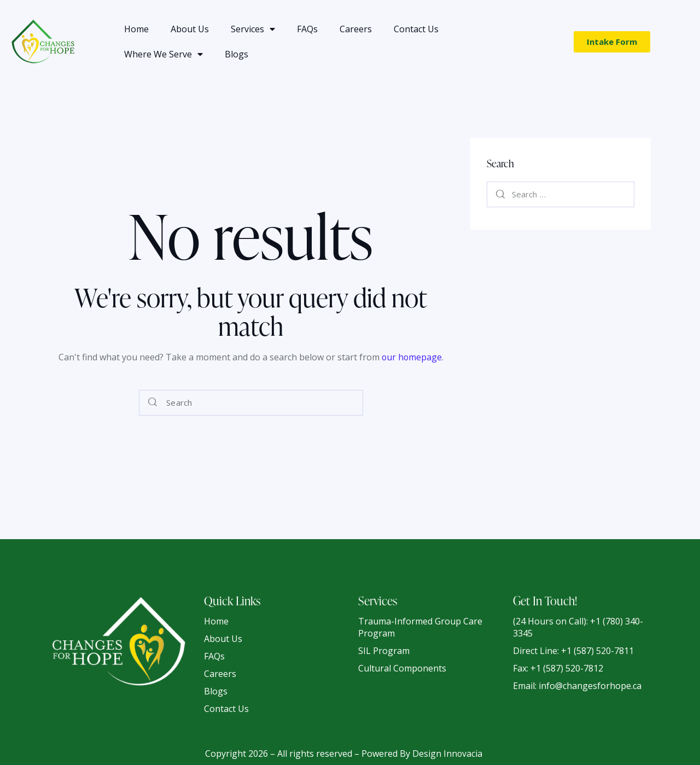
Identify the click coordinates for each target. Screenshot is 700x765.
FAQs (307, 29)
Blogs (237, 54)
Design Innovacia (447, 753)
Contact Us (416, 29)
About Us (190, 29)
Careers (356, 29)
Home (136, 29)
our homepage (412, 357)
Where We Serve (164, 54)
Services (253, 29)
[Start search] (153, 403)
